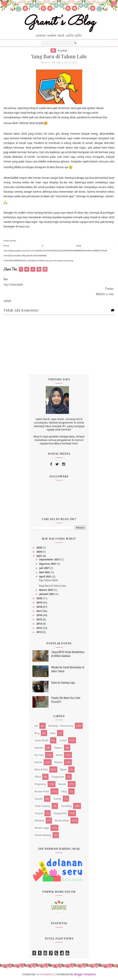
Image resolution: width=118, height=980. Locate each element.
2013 (40, 628)
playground (58, 777)
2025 (40, 548)
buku (53, 733)
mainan (59, 762)
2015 (40, 619)
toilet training (42, 806)
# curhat (62, 50)
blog (37, 733)
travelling (66, 806)
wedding (39, 821)
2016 (40, 615)
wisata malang (43, 835)
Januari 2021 (47, 594)
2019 (40, 602)
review (62, 784)
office (38, 777)
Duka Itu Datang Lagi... (64, 683)
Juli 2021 (45, 568)
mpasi (64, 770)
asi (36, 726)
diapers (58, 748)
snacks (39, 799)
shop (64, 791)
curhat (63, 740)
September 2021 (50, 559)
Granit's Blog (59, 22)
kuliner (38, 762)
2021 (40, 556)
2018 (40, 607)
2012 (40, 632)
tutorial (39, 813)
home (59, 755)
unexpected (60, 813)
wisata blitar (62, 821)
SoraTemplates (45, 974)
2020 (40, 598)
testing (57, 799)
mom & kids (41, 770)
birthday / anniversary (61, 726)
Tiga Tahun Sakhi (48, 580)
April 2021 (46, 576)
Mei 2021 (45, 572)
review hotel (42, 791)
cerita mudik (42, 740)
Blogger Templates (85, 974)
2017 (40, 611)
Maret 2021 (47, 590)
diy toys (39, 755)
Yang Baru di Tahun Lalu (52, 586)
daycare (39, 748)
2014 (40, 624)
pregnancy (40, 784)
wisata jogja (42, 828)
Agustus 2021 (48, 564)
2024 (40, 552)
